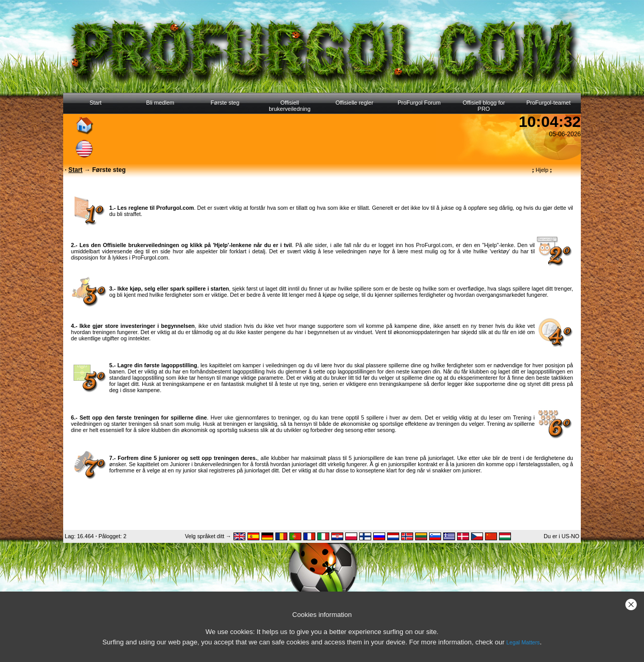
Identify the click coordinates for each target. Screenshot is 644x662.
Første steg (225, 103)
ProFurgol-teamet (549, 103)
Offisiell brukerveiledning (290, 106)
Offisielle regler (354, 103)
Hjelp (542, 170)
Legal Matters (523, 642)
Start (96, 103)
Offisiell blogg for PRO (484, 106)
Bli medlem (160, 103)
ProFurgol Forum (419, 103)
